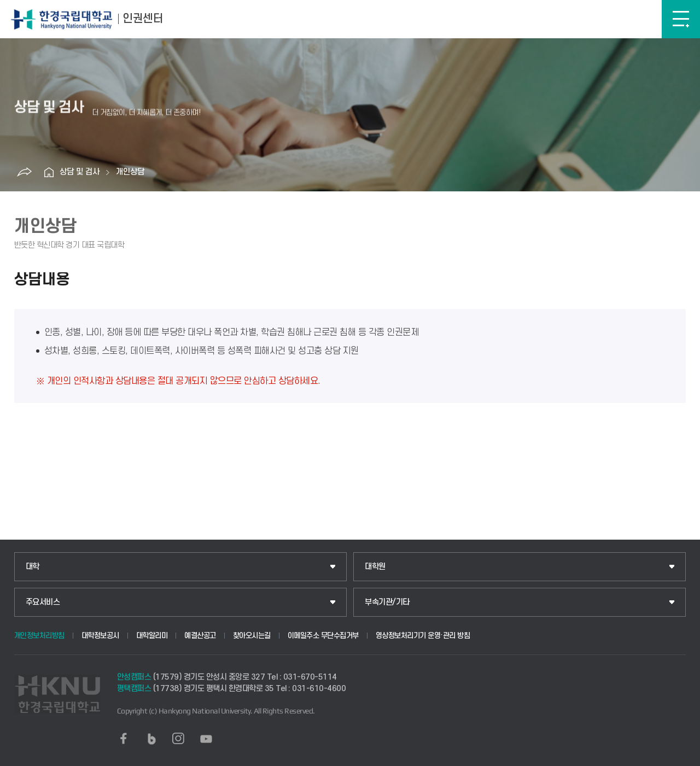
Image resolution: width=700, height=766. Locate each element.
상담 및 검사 (80, 172)
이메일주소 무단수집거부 (323, 636)
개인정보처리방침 (39, 636)
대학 (33, 567)
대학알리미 (152, 636)
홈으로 (49, 172)
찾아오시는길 (252, 636)
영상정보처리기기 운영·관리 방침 (423, 636)
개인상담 (130, 172)
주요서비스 (43, 602)
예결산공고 (200, 636)
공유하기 (24, 172)
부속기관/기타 (387, 602)
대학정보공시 (100, 636)
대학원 (375, 567)
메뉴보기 (681, 19)
